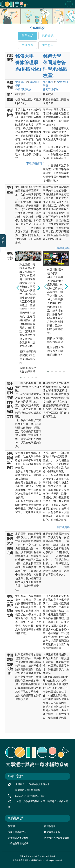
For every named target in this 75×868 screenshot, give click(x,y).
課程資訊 (48, 36)
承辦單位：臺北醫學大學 (28, 790)
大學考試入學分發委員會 (57, 838)
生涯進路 (27, 45)
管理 (20, 82)
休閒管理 (51, 89)
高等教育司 (50, 826)
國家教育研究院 (52, 832)
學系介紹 (27, 36)
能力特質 (48, 45)
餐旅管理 (23, 89)
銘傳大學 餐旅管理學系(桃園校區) (28, 63)
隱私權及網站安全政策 (29, 856)
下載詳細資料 (34, 163)
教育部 (11, 826)
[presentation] (18, 288)
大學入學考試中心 (17, 832)
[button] (21, 377)
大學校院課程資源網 (18, 843)
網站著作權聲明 (48, 856)
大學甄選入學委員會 (18, 838)
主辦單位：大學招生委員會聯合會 (33, 784)
